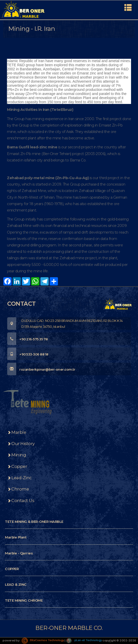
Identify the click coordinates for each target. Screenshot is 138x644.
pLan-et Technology (84, 640)
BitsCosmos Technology (43, 640)
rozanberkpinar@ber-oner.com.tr (41, 369)
